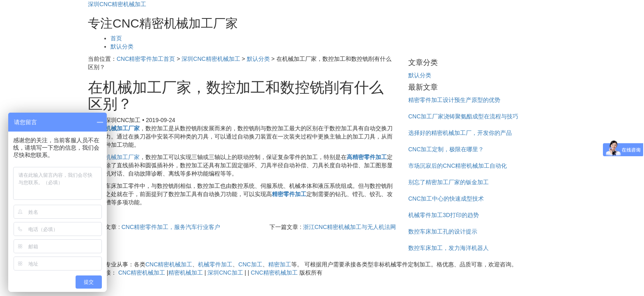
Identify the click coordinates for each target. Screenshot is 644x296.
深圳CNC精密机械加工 (117, 4)
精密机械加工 (186, 273)
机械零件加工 (215, 264)
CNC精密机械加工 (169, 264)
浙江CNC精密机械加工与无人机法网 (350, 227)
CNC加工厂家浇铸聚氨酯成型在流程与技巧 (463, 116)
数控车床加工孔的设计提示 (443, 231)
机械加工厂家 (122, 157)
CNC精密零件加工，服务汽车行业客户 (171, 227)
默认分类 (122, 46)
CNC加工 (250, 264)
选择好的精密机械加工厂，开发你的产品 (460, 133)
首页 (116, 38)
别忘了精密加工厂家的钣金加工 (448, 182)
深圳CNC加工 (225, 273)
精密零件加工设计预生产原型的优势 (454, 100)
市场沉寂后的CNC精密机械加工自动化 (458, 166)
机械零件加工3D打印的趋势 (444, 215)
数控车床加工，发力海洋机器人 (448, 248)
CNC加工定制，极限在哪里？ (446, 149)
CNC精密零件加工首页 (146, 59)
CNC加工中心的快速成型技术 (446, 199)
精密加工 (280, 264)
